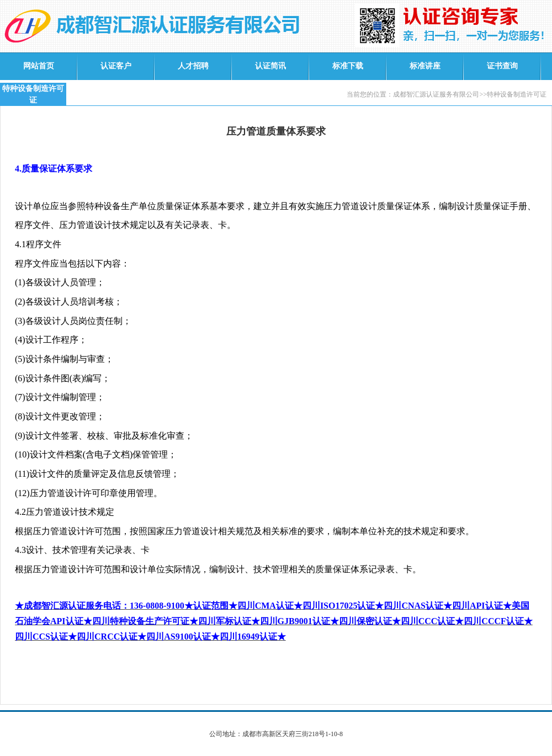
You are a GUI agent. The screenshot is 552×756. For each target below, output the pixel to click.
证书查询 (502, 66)
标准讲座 (425, 66)
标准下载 (348, 66)
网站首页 (39, 66)
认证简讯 (270, 66)
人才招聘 (193, 66)
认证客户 (116, 66)
